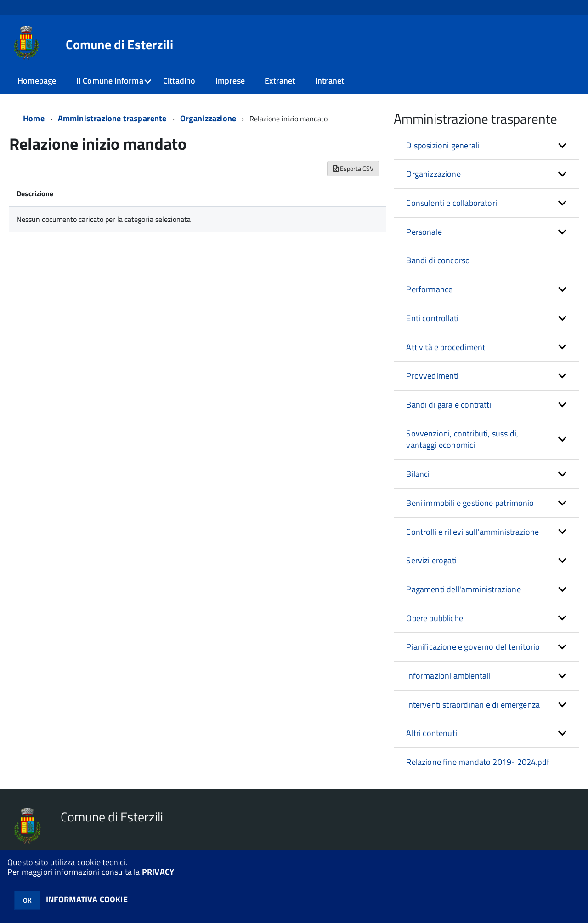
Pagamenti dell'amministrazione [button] (463, 589)
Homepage (37, 81)
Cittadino (179, 81)
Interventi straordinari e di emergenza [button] (473, 705)
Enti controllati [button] (432, 318)
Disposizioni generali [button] (443, 145)
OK (27, 900)
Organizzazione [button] (433, 174)
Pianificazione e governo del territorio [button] (473, 647)
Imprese (230, 81)
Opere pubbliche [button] (435, 618)
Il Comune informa (110, 81)
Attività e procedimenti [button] (447, 347)
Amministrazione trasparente (112, 118)
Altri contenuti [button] (432, 733)
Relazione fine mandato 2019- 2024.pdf (478, 762)
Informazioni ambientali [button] (448, 676)
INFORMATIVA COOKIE (87, 899)
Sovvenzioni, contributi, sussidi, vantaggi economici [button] (462, 439)
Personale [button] (424, 232)
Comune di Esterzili (119, 45)
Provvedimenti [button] (432, 376)
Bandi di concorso (438, 260)
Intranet (330, 81)
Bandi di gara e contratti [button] (449, 405)
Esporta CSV (353, 168)
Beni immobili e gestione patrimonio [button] (470, 503)
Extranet (280, 81)
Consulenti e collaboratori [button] (452, 203)
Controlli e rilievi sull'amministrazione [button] (472, 532)
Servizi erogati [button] (431, 560)
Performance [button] (429, 289)
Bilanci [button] (418, 474)
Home (34, 118)
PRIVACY (158, 872)
